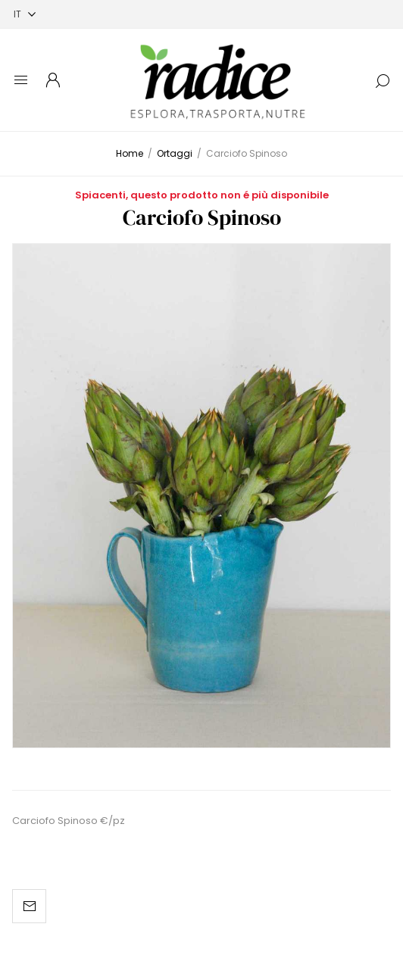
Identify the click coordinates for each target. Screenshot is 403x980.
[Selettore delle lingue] (25, 14)
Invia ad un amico (29, 906)
